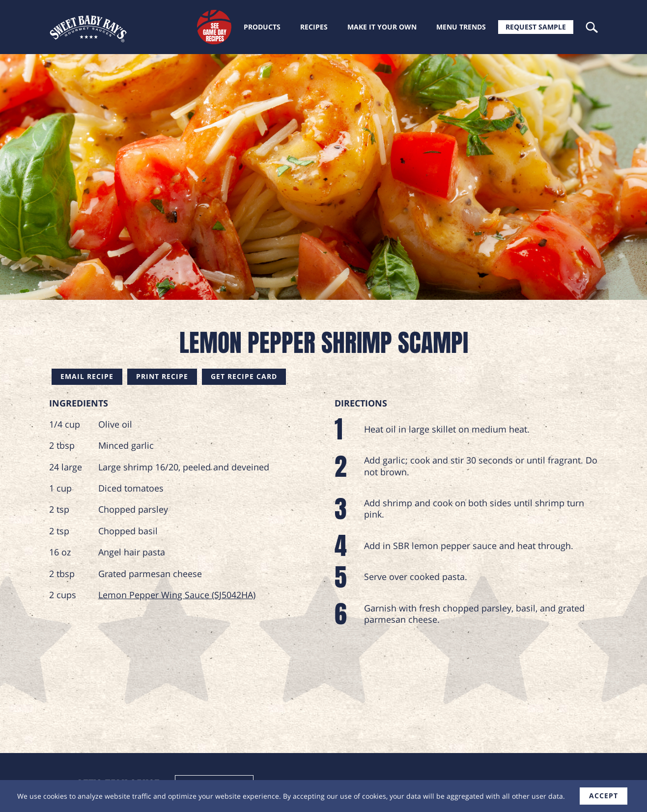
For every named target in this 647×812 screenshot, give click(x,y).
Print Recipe (162, 376)
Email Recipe (87, 376)
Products (262, 27)
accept (604, 796)
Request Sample (536, 27)
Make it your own (382, 27)
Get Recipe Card (244, 376)
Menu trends (461, 27)
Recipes (314, 27)
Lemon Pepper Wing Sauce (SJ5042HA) (177, 595)
